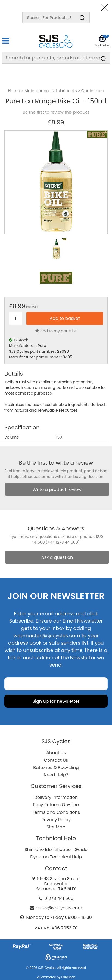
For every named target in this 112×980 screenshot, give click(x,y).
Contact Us (56, 760)
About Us (56, 753)
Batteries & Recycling (56, 768)
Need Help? (56, 775)
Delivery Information (56, 797)
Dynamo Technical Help (56, 857)
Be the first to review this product (56, 112)
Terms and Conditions (56, 812)
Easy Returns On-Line (56, 805)
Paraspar (68, 977)
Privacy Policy (56, 820)
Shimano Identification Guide (56, 850)
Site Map (56, 827)
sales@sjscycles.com (59, 908)
